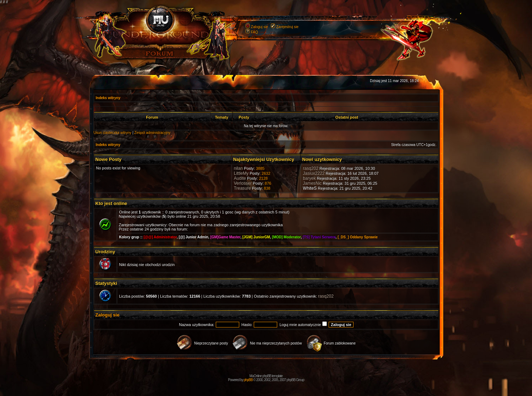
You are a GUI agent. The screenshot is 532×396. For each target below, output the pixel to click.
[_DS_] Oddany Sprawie (358, 237)
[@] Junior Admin (194, 237)
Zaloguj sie (259, 27)
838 (267, 188)
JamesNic (312, 183)
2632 (266, 173)
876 (268, 183)
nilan (238, 168)
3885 (260, 168)
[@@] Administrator (160, 237)
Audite (240, 178)
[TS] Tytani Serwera (319, 237)
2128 (263, 178)
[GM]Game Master (225, 237)
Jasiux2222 (314, 173)
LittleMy (241, 173)
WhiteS (310, 188)
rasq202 (311, 168)
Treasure (242, 188)
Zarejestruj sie (287, 27)
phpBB (248, 380)
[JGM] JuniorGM (256, 237)
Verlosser (243, 183)
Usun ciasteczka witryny (113, 133)
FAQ (254, 32)
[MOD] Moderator (286, 237)
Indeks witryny (108, 98)
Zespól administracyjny (152, 133)
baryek (309, 178)
